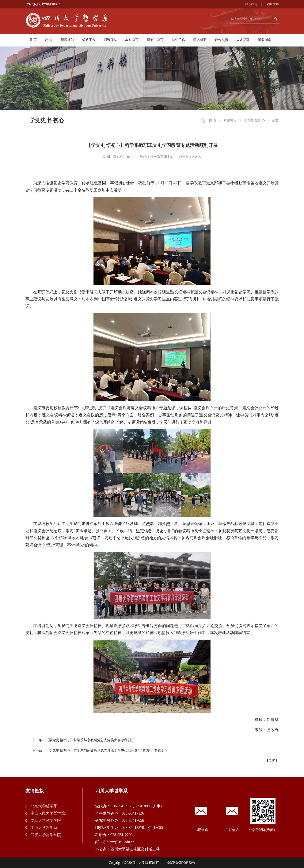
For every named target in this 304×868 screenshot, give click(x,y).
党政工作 (89, 40)
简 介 (49, 40)
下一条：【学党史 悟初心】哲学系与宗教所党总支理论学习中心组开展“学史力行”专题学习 (100, 750)
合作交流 (221, 40)
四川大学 (273, 4)
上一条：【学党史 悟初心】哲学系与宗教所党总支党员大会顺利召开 (83, 740)
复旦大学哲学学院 (46, 820)
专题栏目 (230, 120)
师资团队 (110, 40)
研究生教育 (155, 40)
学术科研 (200, 40)
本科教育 (132, 40)
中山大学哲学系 (44, 828)
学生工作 (178, 40)
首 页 (33, 40)
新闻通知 (67, 40)
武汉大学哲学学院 (46, 835)
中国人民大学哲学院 (48, 813)
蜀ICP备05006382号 (181, 863)
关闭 (272, 761)
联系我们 (256, 4)
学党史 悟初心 (254, 120)
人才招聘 (243, 40)
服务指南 (265, 40)
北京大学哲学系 (44, 806)
